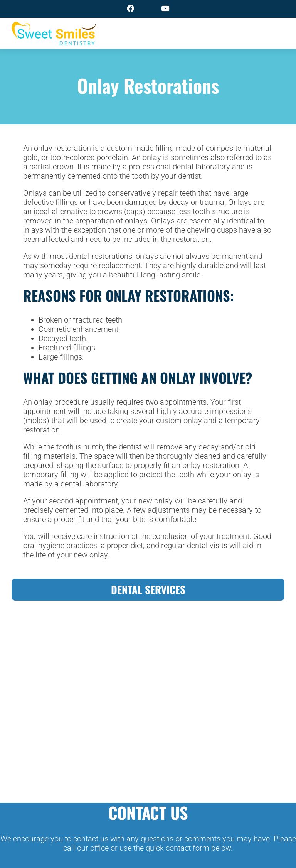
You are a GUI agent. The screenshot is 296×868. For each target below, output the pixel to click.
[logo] (54, 27)
